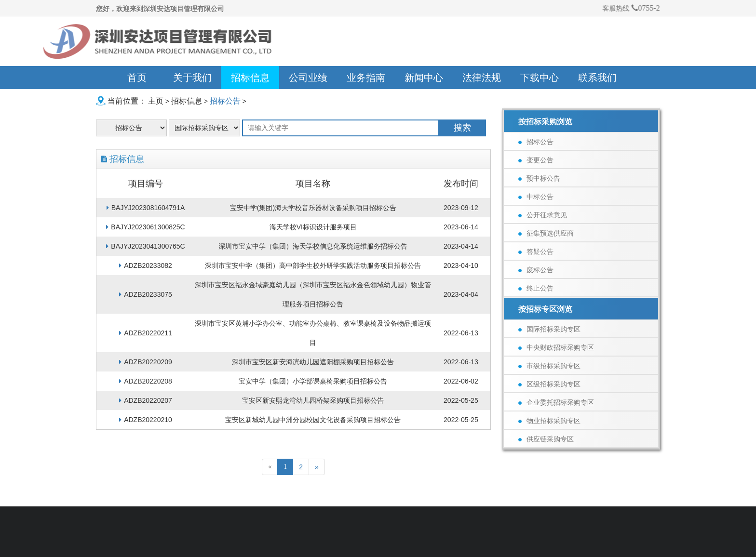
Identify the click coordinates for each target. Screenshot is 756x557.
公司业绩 (308, 78)
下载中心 (540, 78)
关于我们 (192, 78)
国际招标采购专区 (549, 329)
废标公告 (536, 270)
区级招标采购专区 (549, 384)
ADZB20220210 (146, 420)
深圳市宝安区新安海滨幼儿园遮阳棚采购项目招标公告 (313, 362)
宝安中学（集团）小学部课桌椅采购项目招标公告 (313, 381)
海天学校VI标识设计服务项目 (313, 227)
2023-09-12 (461, 208)
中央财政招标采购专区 (556, 347)
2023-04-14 (461, 246)
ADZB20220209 (146, 362)
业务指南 (366, 78)
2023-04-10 (461, 265)
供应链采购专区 (546, 439)
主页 (156, 101)
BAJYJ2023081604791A (146, 208)
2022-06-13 (461, 333)
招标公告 (225, 101)
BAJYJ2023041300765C (145, 246)
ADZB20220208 (146, 381)
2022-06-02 (461, 381)
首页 (137, 78)
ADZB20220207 (146, 400)
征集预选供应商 (546, 233)
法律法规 (482, 78)
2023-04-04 (461, 294)
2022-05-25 (461, 400)
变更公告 (536, 160)
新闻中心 (424, 78)
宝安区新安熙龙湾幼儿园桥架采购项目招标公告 (313, 400)
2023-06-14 (461, 227)
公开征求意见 (543, 215)
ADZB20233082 (146, 265)
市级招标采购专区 (549, 366)
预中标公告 (539, 178)
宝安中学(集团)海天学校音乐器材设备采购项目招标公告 (313, 208)
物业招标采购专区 (549, 421)
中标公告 (536, 197)
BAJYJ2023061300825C (145, 227)
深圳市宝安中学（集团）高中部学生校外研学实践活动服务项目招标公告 (313, 265)
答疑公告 (536, 252)
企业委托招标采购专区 (556, 402)
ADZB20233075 (146, 294)
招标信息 (250, 78)
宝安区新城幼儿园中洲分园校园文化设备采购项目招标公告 (313, 420)
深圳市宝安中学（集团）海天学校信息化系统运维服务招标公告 (313, 246)
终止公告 (536, 288)
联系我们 (597, 78)
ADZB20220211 (146, 333)
